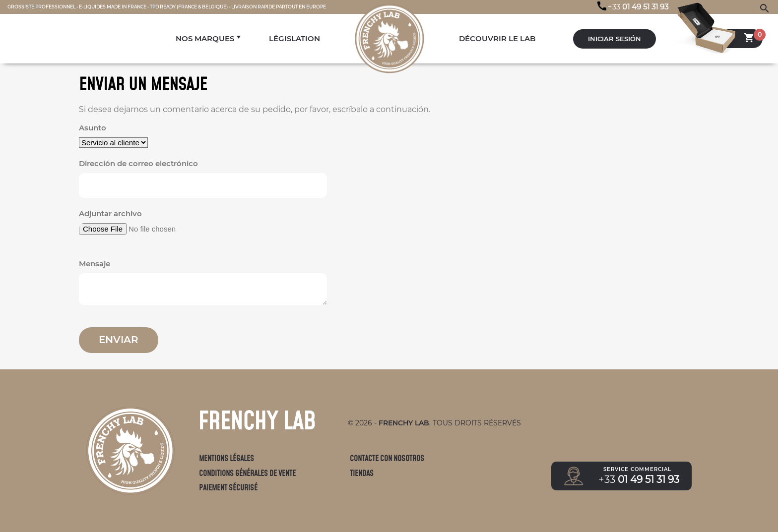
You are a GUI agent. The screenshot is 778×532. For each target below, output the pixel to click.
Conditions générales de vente (247, 473)
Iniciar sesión (615, 39)
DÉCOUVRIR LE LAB (497, 39)
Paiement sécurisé (228, 488)
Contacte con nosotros (387, 458)
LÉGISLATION (294, 39)
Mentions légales (227, 458)
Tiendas (362, 473)
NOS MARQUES (205, 39)
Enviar (119, 340)
